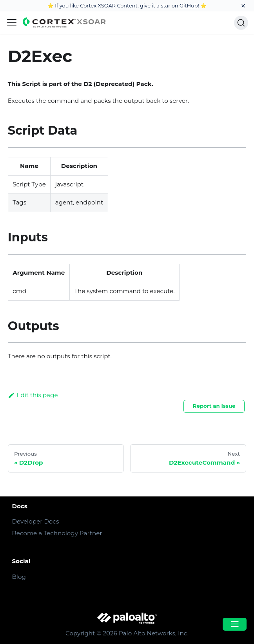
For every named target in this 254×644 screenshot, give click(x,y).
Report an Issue (214, 406)
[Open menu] (234, 624)
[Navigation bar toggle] (12, 23)
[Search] (241, 23)
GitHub (189, 5)
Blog (19, 577)
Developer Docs (35, 521)
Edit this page (33, 395)
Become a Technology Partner (57, 533)
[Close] (243, 6)
